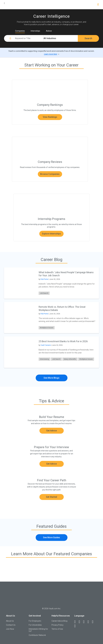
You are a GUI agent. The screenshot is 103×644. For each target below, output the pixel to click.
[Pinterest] (94, 622)
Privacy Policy (57, 625)
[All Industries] (61, 38)
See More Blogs (51, 378)
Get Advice (51, 431)
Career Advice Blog (59, 621)
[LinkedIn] (81, 622)
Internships (35, 31)
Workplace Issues (47, 328)
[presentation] (20, 283)
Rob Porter (44, 279)
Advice (49, 31)
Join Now (10, 629)
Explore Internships (51, 234)
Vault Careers (46, 345)
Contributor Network (37, 635)
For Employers (35, 621)
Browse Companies (50, 174)
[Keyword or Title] (29, 38)
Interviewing (44, 359)
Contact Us (11, 625)
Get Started (51, 497)
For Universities (35, 625)
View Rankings (50, 117)
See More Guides (51, 537)
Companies (20, 31)
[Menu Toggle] (4, 3)
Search (88, 38)
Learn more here (51, 54)
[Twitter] (85, 622)
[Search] (98, 5)
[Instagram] (89, 622)
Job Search (44, 293)
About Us (10, 621)
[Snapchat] (76, 626)
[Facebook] (76, 622)
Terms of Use (57, 629)
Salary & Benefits (70, 359)
